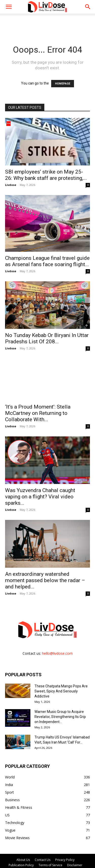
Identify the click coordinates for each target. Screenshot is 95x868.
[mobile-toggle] (9, 7)
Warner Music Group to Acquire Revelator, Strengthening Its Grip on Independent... (60, 717)
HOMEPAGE (63, 84)
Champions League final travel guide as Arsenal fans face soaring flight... (47, 261)
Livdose (11, 185)
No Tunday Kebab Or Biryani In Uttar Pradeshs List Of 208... (47, 338)
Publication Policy (21, 865)
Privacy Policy (65, 860)
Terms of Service (50, 865)
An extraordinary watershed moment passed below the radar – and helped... (45, 580)
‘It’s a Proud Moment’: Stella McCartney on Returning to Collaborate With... (38, 413)
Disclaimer (75, 865)
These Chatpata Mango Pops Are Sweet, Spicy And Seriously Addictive (61, 691)
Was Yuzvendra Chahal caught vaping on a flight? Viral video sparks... (40, 497)
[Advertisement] (48, 23)
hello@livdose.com (57, 653)
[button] (88, 7)
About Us (23, 860)
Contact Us (43, 860)
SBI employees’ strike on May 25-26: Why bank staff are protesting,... (46, 175)
